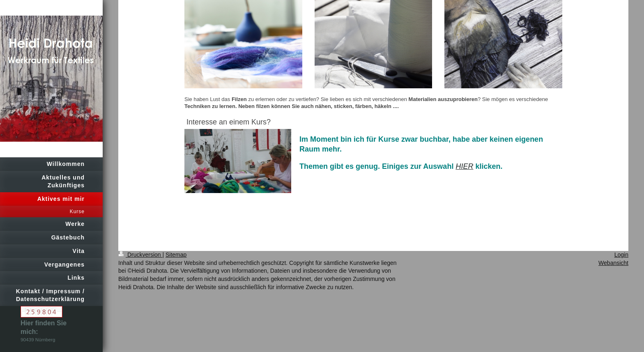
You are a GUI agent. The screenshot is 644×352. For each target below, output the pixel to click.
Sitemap (176, 255)
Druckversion (140, 255)
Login (621, 255)
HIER (464, 166)
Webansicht (613, 263)
